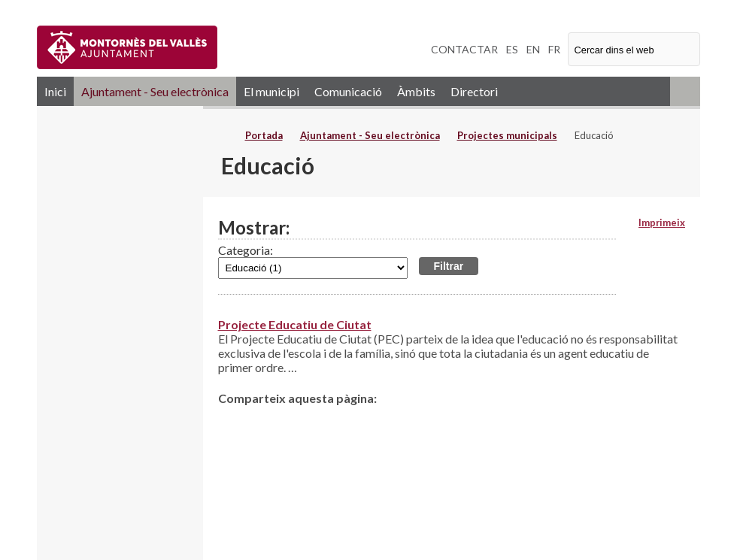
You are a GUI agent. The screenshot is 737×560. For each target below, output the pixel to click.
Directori (474, 91)
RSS (685, 91)
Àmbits (416, 91)
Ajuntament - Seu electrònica (155, 91)
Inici (55, 91)
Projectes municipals (507, 135)
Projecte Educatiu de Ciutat (295, 324)
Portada (264, 135)
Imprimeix (662, 222)
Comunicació (348, 91)
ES (512, 49)
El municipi (271, 91)
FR (554, 49)
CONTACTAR (464, 49)
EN (533, 49)
